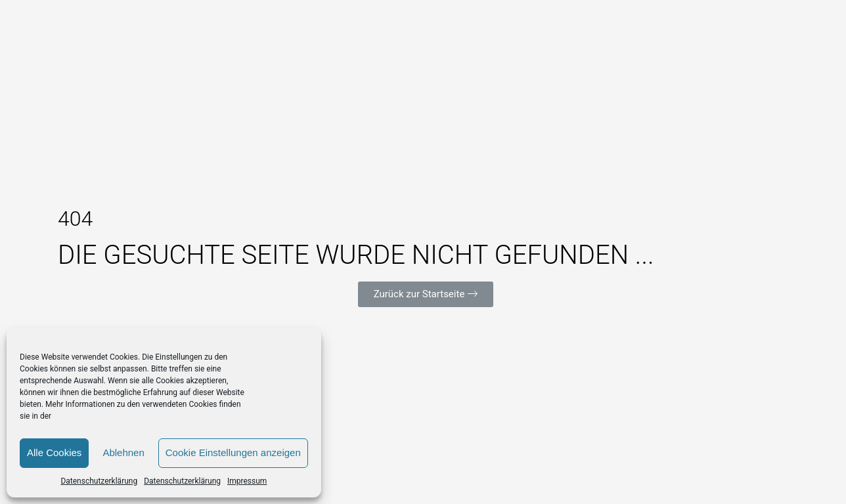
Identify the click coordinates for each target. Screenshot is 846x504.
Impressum (247, 481)
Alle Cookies (54, 452)
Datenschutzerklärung (99, 481)
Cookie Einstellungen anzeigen (233, 452)
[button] (426, 294)
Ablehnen (123, 452)
